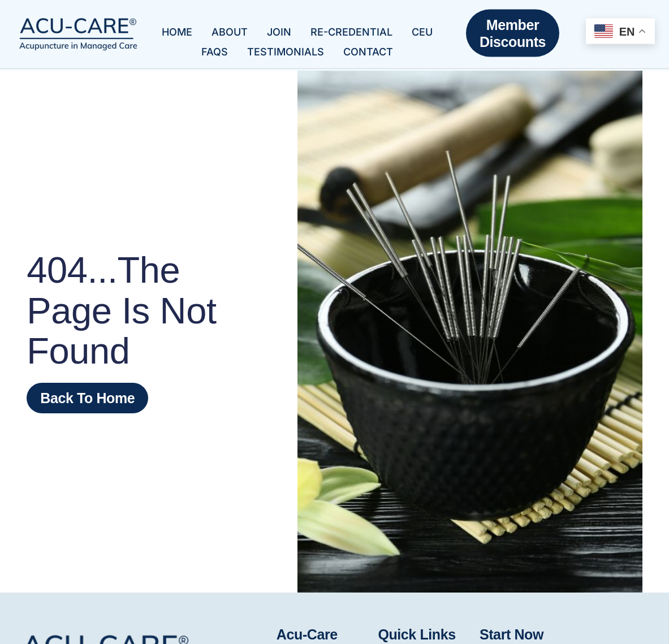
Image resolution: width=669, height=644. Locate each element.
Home (177, 27)
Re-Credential (351, 27)
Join (279, 27)
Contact (368, 47)
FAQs (215, 47)
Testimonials (286, 47)
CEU (422, 27)
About (230, 27)
